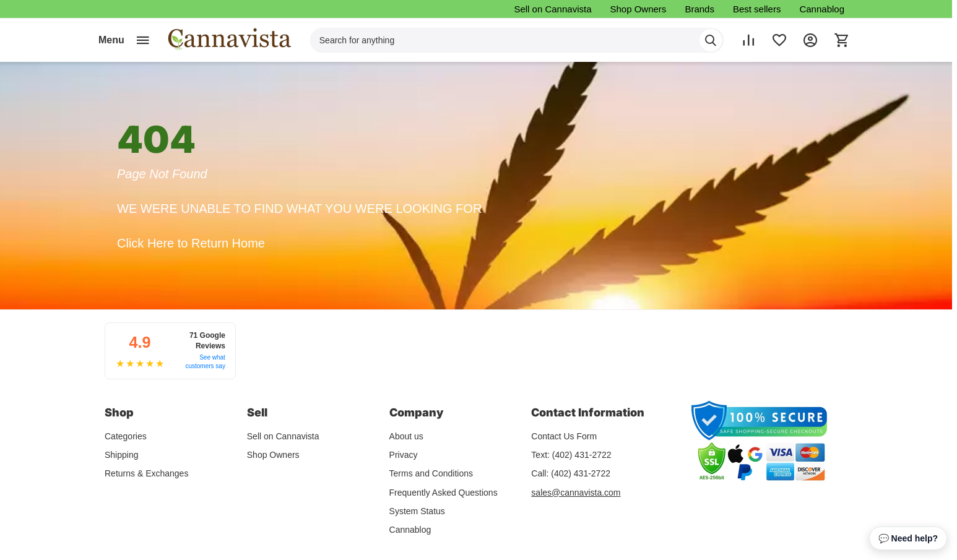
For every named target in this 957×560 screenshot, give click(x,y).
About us (406, 435)
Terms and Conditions (431, 473)
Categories (126, 435)
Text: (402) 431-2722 (571, 454)
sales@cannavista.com (576, 491)
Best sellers (757, 9)
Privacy (404, 454)
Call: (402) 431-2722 (571, 473)
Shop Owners (638, 9)
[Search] (711, 40)
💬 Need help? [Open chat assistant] (908, 538)
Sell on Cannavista (552, 9)
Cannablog (822, 9)
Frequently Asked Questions (444, 491)
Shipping (122, 454)
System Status (417, 510)
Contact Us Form (564, 435)
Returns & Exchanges (146, 473)
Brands (699, 9)
